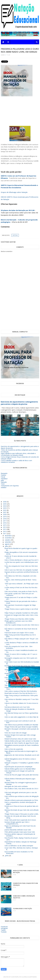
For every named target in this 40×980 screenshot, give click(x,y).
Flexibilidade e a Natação (22, 909)
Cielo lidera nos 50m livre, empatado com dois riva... (20, 577)
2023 (5, 508)
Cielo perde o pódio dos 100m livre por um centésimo (19, 594)
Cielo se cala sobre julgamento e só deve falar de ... (21, 718)
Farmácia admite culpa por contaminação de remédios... (20, 835)
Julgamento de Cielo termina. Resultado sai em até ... (22, 756)
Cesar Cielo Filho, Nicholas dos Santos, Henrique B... (21, 849)
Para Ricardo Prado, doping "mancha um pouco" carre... (21, 839)
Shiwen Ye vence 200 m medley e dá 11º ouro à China (21, 655)
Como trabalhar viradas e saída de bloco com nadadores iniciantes (16, 461)
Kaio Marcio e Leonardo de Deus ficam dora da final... (21, 630)
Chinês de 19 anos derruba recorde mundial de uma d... (20, 557)
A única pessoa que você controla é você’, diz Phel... (20, 722)
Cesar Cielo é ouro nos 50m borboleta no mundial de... (22, 663)
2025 (5, 504)
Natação (4, 482)
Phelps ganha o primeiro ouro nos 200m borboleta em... (18, 622)
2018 (5, 519)
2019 (5, 517)
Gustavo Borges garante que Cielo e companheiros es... (17, 823)
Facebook (4, 927)
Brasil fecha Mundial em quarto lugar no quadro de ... (21, 549)
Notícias (15, 235)
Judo (2, 480)
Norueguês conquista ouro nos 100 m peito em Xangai (21, 659)
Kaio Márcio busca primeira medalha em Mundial (21, 725)
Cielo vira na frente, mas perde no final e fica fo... (21, 591)
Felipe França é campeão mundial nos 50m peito (21, 613)
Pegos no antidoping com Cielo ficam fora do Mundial (20, 827)
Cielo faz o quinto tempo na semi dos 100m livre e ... (22, 626)
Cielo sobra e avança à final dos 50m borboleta (21, 691)
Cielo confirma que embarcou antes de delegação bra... (22, 797)
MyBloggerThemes (30, 977)
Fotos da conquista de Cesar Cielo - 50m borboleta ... (18, 647)
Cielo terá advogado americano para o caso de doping (21, 793)
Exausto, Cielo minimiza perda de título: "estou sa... (20, 581)
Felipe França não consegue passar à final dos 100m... (20, 688)
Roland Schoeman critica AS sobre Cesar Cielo (20, 739)
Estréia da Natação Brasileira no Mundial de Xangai (20, 710)
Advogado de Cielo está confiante (16, 786)
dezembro (9, 536)
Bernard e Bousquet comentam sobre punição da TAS (22, 730)
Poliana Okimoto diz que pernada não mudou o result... (21, 602)
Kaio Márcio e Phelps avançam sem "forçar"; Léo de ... (21, 640)
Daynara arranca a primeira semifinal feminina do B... (21, 573)
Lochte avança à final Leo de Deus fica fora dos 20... (21, 588)
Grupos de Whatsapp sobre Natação (14, 192)
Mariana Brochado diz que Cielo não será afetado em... (22, 811)
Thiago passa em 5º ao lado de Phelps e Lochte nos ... (21, 598)
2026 (5, 502)
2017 (5, 521)
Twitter (3, 930)
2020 (5, 514)
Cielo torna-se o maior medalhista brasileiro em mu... (21, 651)
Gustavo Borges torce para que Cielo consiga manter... (20, 736)
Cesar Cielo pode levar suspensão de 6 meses (20, 820)
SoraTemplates (17, 977)
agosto (7, 544)
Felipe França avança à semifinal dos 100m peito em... (21, 696)
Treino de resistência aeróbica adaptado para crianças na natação (19, 451)
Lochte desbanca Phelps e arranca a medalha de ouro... (21, 643)
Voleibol (4, 487)
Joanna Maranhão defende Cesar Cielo (18, 830)
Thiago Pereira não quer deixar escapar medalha (21, 727)
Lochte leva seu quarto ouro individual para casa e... (21, 563)
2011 (5, 534)
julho (7, 546)
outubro (8, 540)
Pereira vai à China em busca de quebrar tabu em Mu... (21, 807)
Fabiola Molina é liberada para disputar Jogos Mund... (20, 780)
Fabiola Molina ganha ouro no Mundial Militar (20, 769)
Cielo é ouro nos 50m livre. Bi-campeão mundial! (21, 570)
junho (7, 856)
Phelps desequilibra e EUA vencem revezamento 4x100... (21, 553)
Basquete (4, 473)
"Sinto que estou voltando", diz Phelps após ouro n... (21, 584)
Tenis (3, 484)
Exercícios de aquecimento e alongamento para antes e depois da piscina (19, 403)
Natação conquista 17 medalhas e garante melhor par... (22, 764)
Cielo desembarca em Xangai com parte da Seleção (19, 772)
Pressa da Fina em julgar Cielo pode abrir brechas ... (21, 776)
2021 (5, 512)
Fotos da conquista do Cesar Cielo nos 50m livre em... (21, 567)
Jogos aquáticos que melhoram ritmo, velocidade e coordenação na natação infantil (18, 454)
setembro (8, 542)
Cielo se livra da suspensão (14, 749)
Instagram (4, 928)
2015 (5, 525)
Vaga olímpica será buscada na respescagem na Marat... (21, 752)
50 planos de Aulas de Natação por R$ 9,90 (18, 210)
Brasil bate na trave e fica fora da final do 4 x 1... (21, 693)
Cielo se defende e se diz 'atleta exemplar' (19, 846)
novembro (9, 538)
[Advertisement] (24, 110)
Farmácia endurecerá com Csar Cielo (17, 707)
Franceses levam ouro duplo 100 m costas (19, 633)
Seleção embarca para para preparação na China (21, 800)
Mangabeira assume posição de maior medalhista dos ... (22, 746)
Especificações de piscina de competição (18, 767)
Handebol (4, 479)
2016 (5, 523)
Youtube (4, 932)
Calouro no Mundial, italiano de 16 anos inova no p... (21, 704)
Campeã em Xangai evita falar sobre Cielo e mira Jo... (21, 616)
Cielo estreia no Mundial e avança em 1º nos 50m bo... (21, 700)
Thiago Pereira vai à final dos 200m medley (19, 619)
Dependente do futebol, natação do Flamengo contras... (20, 843)
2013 (5, 529)
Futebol (3, 475)
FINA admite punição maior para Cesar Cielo (20, 832)
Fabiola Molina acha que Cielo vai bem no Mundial (22, 741)
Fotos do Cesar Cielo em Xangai (16, 733)
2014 (5, 527)
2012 (5, 531)
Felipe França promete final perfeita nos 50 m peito (20, 636)
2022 (5, 510)
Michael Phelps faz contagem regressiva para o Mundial (21, 783)
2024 (5, 506)
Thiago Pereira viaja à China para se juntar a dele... (22, 814)
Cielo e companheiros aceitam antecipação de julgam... (20, 803)
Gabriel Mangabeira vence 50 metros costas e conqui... (20, 760)
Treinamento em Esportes (10, 486)
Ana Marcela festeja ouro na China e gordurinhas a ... (21, 714)
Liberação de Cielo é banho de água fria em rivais (21, 743)
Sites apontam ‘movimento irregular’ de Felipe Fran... (20, 606)
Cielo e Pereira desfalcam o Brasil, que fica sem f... (22, 560)
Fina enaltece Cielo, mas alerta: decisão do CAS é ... (21, 789)
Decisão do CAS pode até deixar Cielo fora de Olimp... (20, 817)
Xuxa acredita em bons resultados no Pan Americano (19, 853)
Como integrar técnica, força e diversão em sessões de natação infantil (20, 458)
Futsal (3, 477)
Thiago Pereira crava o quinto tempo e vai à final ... (21, 610)
